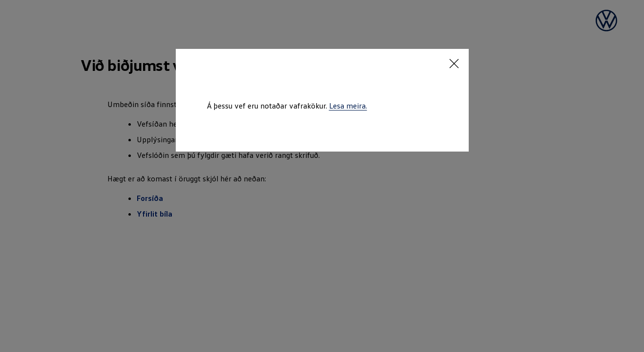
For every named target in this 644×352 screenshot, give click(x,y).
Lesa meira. (348, 106)
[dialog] (322, 176)
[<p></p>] (454, 64)
